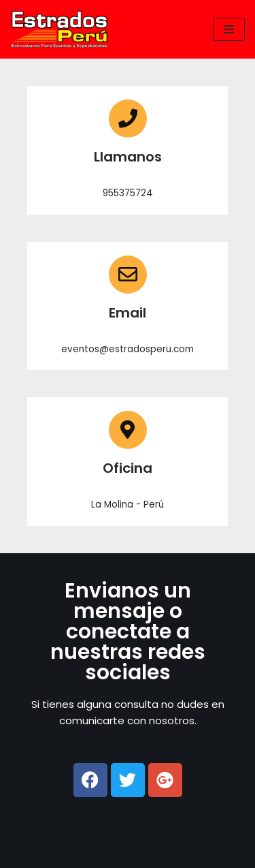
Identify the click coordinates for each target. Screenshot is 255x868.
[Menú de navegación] (229, 29)
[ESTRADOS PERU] (63, 29)
